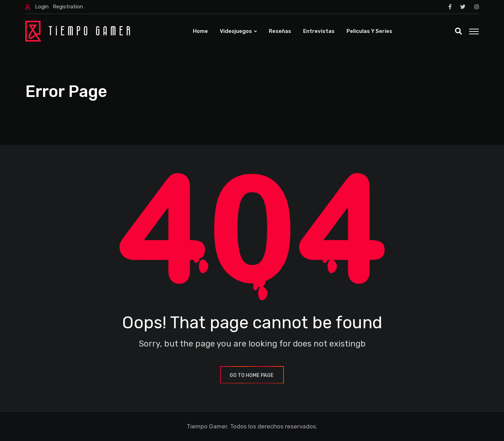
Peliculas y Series (369, 31)
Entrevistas (319, 31)
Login (42, 7)
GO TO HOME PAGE (252, 375)
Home (200, 31)
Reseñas (280, 31)
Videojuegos (236, 31)
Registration (68, 7)
